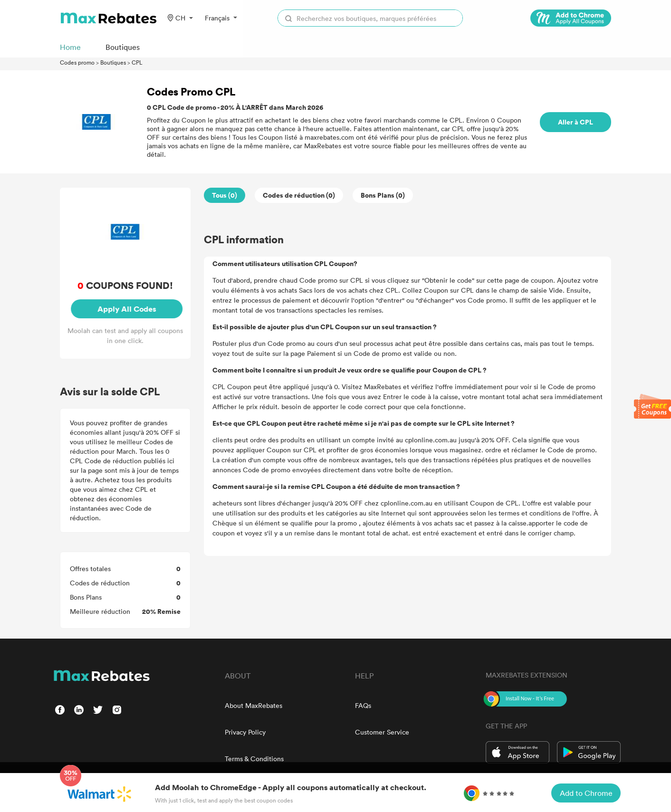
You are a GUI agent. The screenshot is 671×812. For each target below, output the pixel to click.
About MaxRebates (254, 705)
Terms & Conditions (254, 759)
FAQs (363, 705)
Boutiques (113, 62)
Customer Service (382, 732)
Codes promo (77, 62)
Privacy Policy (245, 732)
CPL (137, 62)
